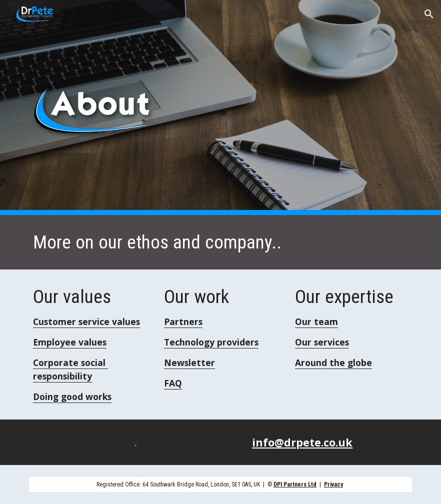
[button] (429, 14)
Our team (316, 321)
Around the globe (333, 362)
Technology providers (211, 342)
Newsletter (189, 362)
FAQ (173, 383)
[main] (220, 242)
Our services (322, 342)
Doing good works (72, 396)
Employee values (70, 342)
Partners (183, 321)
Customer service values (86, 321)
